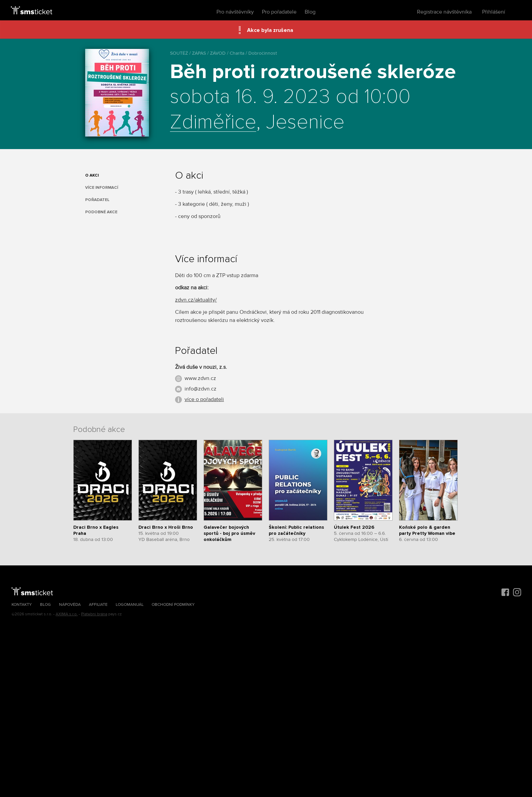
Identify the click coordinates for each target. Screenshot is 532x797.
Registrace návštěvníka (444, 12)
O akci (92, 175)
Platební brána (94, 614)
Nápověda (70, 605)
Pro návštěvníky (235, 12)
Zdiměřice (213, 123)
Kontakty (22, 605)
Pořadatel (97, 200)
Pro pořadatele (279, 12)
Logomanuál (130, 605)
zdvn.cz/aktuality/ (196, 300)
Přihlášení (494, 12)
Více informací (102, 188)
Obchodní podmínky (173, 605)
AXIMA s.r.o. (67, 614)
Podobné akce (101, 212)
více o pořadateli (204, 399)
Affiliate (98, 605)
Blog (310, 12)
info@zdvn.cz (201, 389)
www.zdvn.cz (200, 378)
